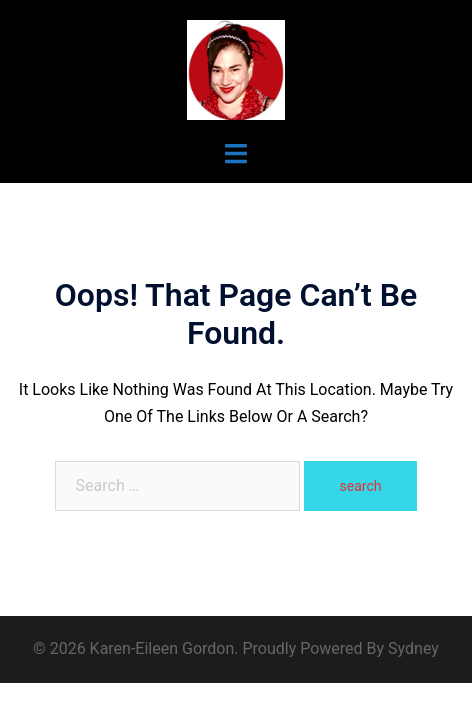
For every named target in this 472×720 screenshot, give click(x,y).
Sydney (413, 648)
